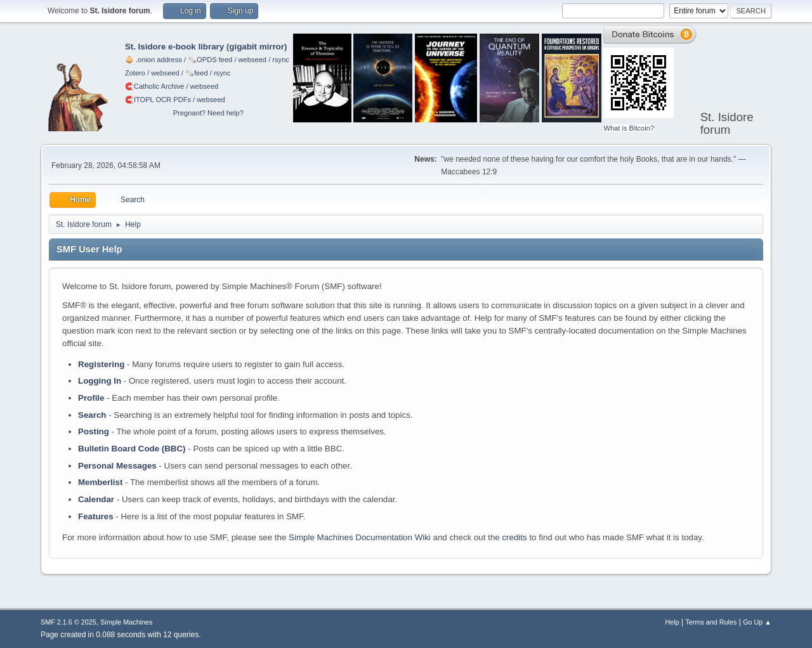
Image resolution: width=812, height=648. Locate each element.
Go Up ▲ (757, 622)
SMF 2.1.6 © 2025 (69, 622)
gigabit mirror (257, 47)
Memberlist (100, 482)
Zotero (135, 73)
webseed (252, 60)
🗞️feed (197, 73)
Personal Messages (117, 466)
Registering (101, 364)
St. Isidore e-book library (174, 47)
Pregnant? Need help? (208, 113)
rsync (281, 60)
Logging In (100, 381)
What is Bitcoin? (629, 128)
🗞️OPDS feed (210, 60)
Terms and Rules (711, 622)
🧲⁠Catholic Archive (155, 86)
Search (92, 415)
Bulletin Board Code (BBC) (132, 449)
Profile (91, 398)
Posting (94, 431)
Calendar (96, 499)
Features (96, 516)
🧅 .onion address (154, 60)
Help (672, 622)
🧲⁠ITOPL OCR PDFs (158, 100)
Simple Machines (126, 622)
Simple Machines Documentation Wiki (360, 537)
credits (514, 537)
